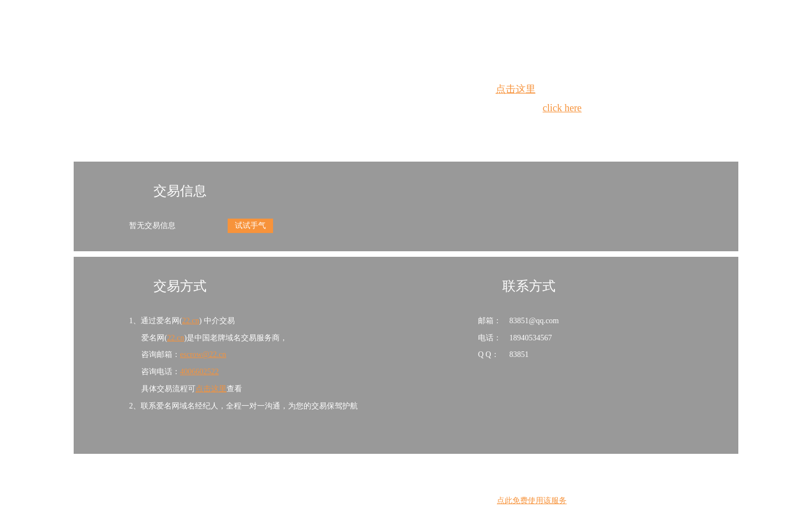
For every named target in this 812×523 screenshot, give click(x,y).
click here (562, 108)
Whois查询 (378, 128)
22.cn (191, 321)
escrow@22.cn (203, 354)
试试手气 (250, 226)
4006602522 (199, 372)
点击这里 (516, 89)
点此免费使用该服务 (532, 501)
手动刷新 (436, 128)
